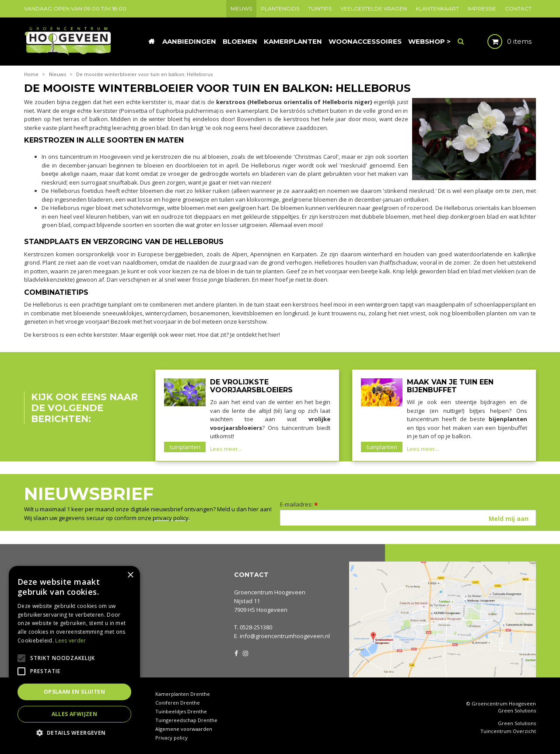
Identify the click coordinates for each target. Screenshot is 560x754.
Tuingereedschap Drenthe (186, 720)
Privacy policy (171, 738)
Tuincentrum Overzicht (508, 731)
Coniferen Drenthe (178, 703)
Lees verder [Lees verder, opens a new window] (70, 641)
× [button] (130, 575)
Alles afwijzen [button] (75, 714)
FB (236, 653)
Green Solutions (517, 710)
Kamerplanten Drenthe (183, 694)
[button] (74, 732)
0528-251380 (256, 627)
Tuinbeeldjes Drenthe (181, 711)
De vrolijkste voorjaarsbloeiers (251, 386)
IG (245, 653)
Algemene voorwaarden (184, 729)
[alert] (74, 656)
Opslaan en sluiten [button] (74, 692)
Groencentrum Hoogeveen (270, 592)
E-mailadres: (299, 504)
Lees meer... (226, 449)
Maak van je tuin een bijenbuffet (450, 386)
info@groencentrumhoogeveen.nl (285, 636)
